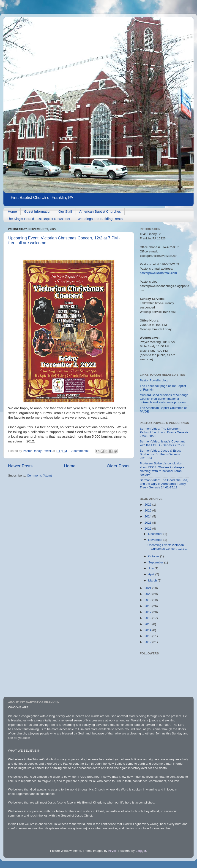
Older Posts (118, 466)
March (153, 580)
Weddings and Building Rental (100, 219)
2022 (148, 529)
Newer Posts (20, 466)
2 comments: (80, 451)
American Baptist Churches (100, 211)
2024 (148, 516)
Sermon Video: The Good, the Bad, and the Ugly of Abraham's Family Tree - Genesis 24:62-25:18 (164, 484)
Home (12, 211)
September (156, 562)
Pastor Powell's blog (154, 380)
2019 (148, 600)
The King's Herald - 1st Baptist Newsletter (39, 219)
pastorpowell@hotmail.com (158, 273)
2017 (148, 612)
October (154, 556)
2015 (148, 624)
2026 (148, 505)
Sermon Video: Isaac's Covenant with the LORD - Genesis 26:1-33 (163, 443)
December (156, 534)
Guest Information (38, 211)
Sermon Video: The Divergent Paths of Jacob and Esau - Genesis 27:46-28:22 (164, 432)
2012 (148, 642)
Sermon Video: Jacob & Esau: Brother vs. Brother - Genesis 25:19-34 (160, 454)
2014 (148, 630)
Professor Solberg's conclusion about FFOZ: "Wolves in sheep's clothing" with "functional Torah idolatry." (162, 469)
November (156, 540)
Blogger (141, 851)
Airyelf (112, 851)
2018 (148, 606)
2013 (148, 636)
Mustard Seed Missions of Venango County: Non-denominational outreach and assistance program (164, 399)
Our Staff (65, 211)
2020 (148, 594)
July (151, 568)
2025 (148, 510)
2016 (148, 618)
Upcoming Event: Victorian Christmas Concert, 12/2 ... (168, 547)
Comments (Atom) (40, 476)
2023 (148, 523)
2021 (148, 588)
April (152, 574)
